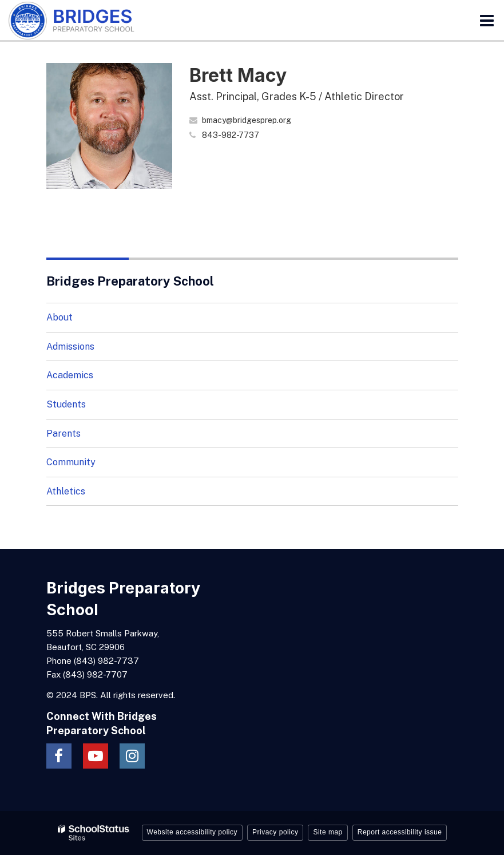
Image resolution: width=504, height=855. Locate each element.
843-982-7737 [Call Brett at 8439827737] (231, 135)
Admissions (70, 347)
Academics (70, 375)
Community (71, 462)
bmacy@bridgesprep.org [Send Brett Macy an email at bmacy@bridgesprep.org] (247, 120)
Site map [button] (328, 832)
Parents (64, 434)
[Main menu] (487, 20)
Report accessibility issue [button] (400, 832)
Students (66, 404)
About (59, 317)
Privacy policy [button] (275, 832)
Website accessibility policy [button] (193, 832)
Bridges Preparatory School (130, 281)
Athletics (66, 491)
